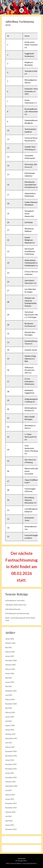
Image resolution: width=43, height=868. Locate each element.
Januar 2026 (10, 639)
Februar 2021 (10, 699)
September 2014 (11, 786)
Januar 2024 (10, 673)
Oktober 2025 (10, 643)
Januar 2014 (10, 799)
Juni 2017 (9, 743)
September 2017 (11, 738)
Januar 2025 (10, 656)
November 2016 (11, 756)
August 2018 (10, 725)
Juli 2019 (8, 721)
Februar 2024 (10, 669)
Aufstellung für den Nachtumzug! (17, 613)
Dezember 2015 (11, 764)
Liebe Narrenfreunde (13, 609)
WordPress (33, 863)
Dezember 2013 (11, 803)
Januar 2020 (10, 717)
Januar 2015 (10, 773)
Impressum (22, 858)
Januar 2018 (10, 730)
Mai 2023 (9, 678)
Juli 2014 (8, 790)
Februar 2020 (10, 712)
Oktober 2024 (10, 665)
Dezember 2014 (11, 777)
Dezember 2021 (11, 691)
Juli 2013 (8, 816)
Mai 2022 (9, 686)
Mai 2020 (9, 708)
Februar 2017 (10, 747)
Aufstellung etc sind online (15, 600)
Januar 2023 (10, 682)
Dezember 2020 (11, 704)
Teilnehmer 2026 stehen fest (16, 605)
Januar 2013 (10, 825)
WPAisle (19, 863)
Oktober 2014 (10, 782)
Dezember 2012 (11, 829)
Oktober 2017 (10, 734)
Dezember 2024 (11, 660)
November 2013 (11, 808)
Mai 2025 (9, 647)
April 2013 (9, 821)
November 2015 (11, 769)
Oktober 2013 (10, 812)
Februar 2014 (10, 795)
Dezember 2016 (11, 751)
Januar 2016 (10, 760)
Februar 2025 (10, 652)
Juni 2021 (9, 695)
